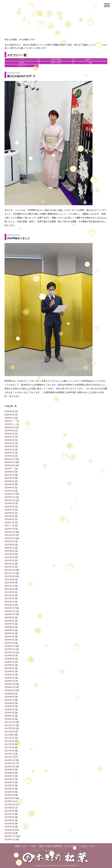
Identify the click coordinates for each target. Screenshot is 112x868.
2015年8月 (10, 811)
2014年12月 (10, 836)
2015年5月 (10, 820)
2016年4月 (10, 785)
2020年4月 (10, 633)
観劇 (90, 63)
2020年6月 (10, 627)
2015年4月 (10, 824)
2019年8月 (10, 659)
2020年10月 (10, 614)
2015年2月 (10, 830)
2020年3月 (10, 637)
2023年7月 (10, 510)
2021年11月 (10, 573)
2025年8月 (10, 434)
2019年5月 (10, 668)
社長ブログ (22, 66)
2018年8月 (10, 697)
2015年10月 (10, 804)
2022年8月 (10, 545)
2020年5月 (10, 630)
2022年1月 (10, 567)
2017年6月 (10, 741)
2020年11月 (10, 611)
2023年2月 (10, 526)
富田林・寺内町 (56, 63)
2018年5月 (10, 706)
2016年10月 (10, 767)
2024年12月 (10, 459)
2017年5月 (10, 744)
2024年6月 (10, 478)
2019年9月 (10, 655)
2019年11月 (10, 649)
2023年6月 (10, 513)
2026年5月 (10, 411)
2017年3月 (10, 751)
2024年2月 (10, 488)
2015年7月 (10, 814)
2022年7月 (10, 548)
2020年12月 (10, 608)
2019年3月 (10, 675)
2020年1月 (10, 643)
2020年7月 (10, 624)
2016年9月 (10, 770)
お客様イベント (90, 60)
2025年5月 (10, 443)
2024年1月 (10, 491)
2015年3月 (10, 827)
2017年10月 (10, 728)
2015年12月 (10, 798)
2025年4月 (10, 446)
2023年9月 (10, 503)
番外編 (22, 63)
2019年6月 (10, 665)
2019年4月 (10, 671)
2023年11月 (10, 497)
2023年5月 (10, 516)
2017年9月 (10, 732)
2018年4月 (10, 709)
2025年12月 (10, 421)
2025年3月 (10, 450)
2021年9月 (10, 579)
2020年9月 (10, 617)
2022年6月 (10, 551)
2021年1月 (10, 605)
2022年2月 (10, 564)
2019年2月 (10, 678)
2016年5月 (10, 782)
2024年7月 (10, 475)
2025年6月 (10, 440)
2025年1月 (10, 456)
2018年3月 (10, 713)
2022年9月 (10, 541)
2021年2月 (10, 602)
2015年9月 (10, 808)
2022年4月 (10, 557)
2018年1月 (10, 719)
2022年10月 (10, 538)
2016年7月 (10, 776)
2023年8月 (10, 507)
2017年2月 (10, 754)
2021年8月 (10, 583)
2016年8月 (10, 773)
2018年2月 (10, 716)
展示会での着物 (56, 60)
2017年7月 (10, 738)
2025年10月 (10, 427)
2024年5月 (10, 481)
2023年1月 (10, 529)
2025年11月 (10, 424)
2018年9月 (10, 694)
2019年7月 (10, 662)
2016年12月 (10, 760)
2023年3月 (10, 522)
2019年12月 (10, 646)
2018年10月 (10, 690)
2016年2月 (10, 792)
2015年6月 (10, 817)
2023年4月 (10, 519)
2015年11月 (10, 801)
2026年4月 (10, 415)
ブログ (22, 60)
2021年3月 (10, 598)
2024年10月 (10, 465)
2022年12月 (10, 532)
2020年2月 (10, 640)
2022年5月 (10, 554)
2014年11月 (10, 839)
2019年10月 (10, 652)
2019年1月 (10, 681)
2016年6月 (10, 779)
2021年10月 (10, 576)
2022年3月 (10, 560)
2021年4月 (10, 595)
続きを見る (10, 225)
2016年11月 (10, 763)
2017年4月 (10, 747)
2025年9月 (10, 430)
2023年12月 (10, 494)
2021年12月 (10, 570)
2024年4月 (10, 484)
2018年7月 (10, 700)
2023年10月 (10, 500)
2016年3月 (10, 789)
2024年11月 (10, 462)
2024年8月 (10, 472)
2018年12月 (10, 684)
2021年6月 (10, 589)
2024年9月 (10, 468)
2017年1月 (10, 757)
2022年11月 (10, 535)
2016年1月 (10, 795)
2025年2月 (10, 453)
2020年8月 (10, 621)
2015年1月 (10, 833)
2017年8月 (10, 735)
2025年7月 (10, 437)
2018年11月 (10, 687)
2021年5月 (10, 592)
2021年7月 (10, 586)
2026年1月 (10, 418)
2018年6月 (10, 703)
